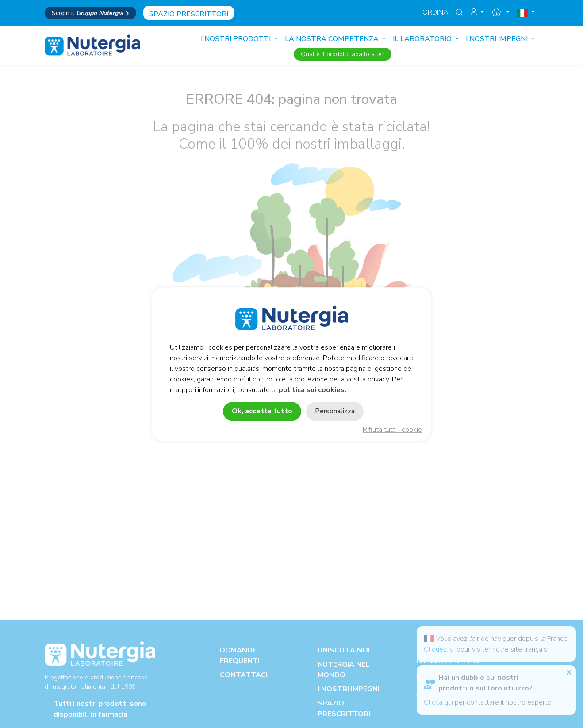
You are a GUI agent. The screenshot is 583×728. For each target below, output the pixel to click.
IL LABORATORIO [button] (423, 39)
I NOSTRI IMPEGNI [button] (498, 39)
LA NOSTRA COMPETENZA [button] (333, 39)
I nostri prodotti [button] (237, 39)
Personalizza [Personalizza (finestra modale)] (335, 411)
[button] (477, 12)
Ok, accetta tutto (262, 411)
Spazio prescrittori (189, 14)
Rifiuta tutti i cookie (392, 430)
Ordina (435, 12)
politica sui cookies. (313, 390)
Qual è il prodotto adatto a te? (343, 54)
